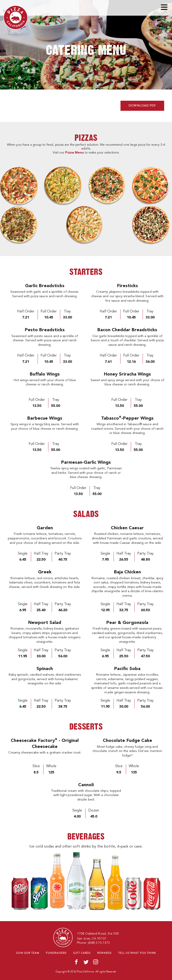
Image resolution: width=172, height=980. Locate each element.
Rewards (104, 953)
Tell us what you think (137, 953)
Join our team (28, 953)
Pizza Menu (74, 153)
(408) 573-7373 (99, 943)
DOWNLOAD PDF (142, 106)
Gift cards (82, 953)
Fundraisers (56, 953)
